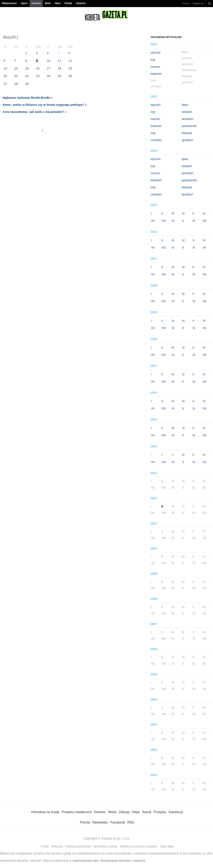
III (173, 213)
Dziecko (81, 3)
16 (38, 68)
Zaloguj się (198, 3)
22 (27, 76)
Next (58, 3)
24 (49, 76)
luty (153, 60)
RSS (131, 822)
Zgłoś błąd (167, 846)
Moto (48, 3)
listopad (187, 133)
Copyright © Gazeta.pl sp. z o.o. (106, 838)
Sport (24, 3)
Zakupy (124, 812)
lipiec (185, 105)
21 (16, 76)
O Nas (45, 846)
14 (16, 68)
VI (204, 213)
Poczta (186, 3)
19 (70, 68)
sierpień (187, 112)
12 (70, 61)
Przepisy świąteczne (77, 812)
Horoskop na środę (45, 812)
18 (59, 68)
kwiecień (156, 74)
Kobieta (36, 3)
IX (173, 221)
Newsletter (100, 822)
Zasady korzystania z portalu (138, 846)
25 (59, 76)
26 (70, 76)
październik (189, 126)
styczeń (155, 53)
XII (204, 221)
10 (49, 61)
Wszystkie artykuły (106, 846)
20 (5, 76)
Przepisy (160, 812)
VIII (164, 221)
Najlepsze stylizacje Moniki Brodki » (28, 98)
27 (5, 84)
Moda (112, 812)
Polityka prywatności (78, 846)
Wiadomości (9, 3)
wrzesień (188, 119)
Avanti (147, 812)
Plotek (68, 3)
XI (194, 221)
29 (27, 84)
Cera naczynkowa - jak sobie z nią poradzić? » (35, 112)
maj (153, 133)
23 (38, 76)
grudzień (187, 140)
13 (5, 68)
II (162, 213)
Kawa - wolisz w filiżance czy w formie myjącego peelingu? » (45, 105)
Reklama (57, 846)
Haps (136, 812)
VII (153, 221)
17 (49, 68)
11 (59, 61)
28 (16, 84)
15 (27, 68)
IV (183, 213)
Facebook (118, 822)
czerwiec (156, 140)
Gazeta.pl (176, 812)
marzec (155, 67)
